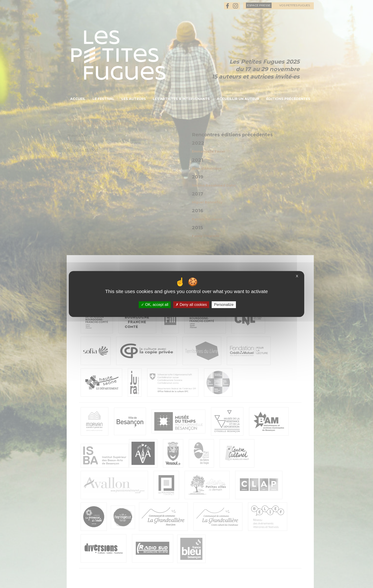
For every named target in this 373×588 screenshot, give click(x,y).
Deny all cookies (191, 305)
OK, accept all (155, 305)
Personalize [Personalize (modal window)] (224, 305)
